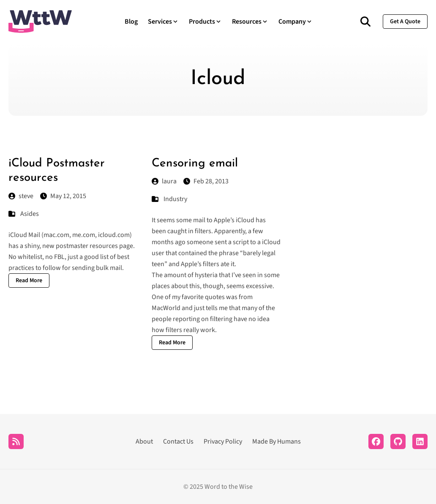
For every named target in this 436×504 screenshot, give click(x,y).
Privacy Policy (223, 441)
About (144, 441)
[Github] (398, 441)
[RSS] (16, 441)
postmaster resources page (94, 246)
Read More (29, 281)
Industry (175, 199)
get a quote (405, 22)
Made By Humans (277, 441)
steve (21, 196)
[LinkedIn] (420, 441)
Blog (131, 22)
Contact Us (178, 441)
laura (164, 181)
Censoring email (195, 163)
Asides (30, 214)
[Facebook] (376, 441)
